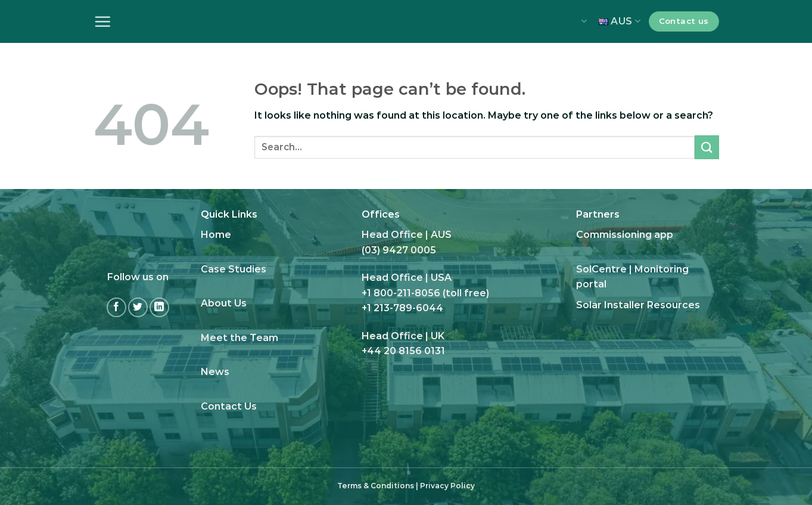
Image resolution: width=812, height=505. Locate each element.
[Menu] (102, 21)
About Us (224, 303)
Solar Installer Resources (638, 305)
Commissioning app (625, 235)
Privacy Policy (447, 486)
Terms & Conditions (376, 486)
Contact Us (229, 406)
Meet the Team (239, 338)
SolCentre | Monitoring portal (632, 277)
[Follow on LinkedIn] (159, 307)
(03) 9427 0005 (399, 250)
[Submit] (707, 147)
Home (216, 235)
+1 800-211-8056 (401, 293)
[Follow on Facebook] (116, 307)
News (215, 372)
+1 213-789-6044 (402, 308)
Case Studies (234, 269)
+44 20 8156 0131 (403, 351)
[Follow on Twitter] (138, 307)
